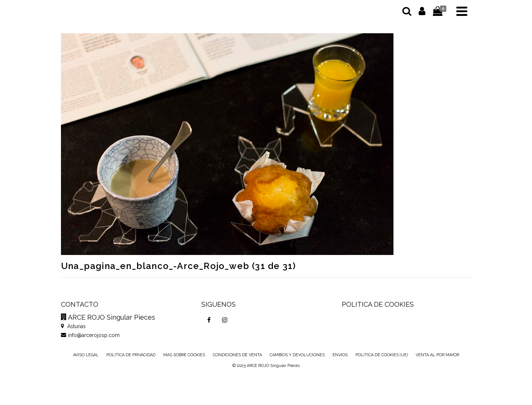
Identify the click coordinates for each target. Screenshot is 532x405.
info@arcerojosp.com (90, 335)
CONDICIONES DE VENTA (237, 355)
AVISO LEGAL (86, 355)
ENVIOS (340, 355)
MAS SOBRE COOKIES (184, 355)
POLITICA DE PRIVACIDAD (131, 355)
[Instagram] (225, 320)
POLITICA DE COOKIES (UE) (382, 355)
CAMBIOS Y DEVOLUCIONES (297, 355)
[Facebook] (209, 320)
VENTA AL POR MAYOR (437, 355)
